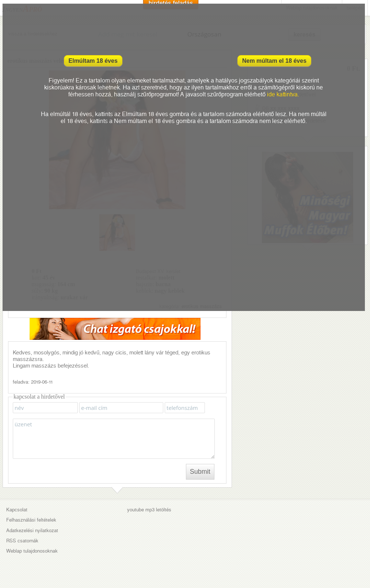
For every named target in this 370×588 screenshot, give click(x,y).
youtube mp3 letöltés (149, 510)
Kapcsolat (17, 510)
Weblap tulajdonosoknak (32, 551)
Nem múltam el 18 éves (274, 61)
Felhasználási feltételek (31, 520)
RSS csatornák (22, 541)
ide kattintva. (283, 94)
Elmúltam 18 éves (93, 61)
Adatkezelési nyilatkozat (32, 531)
